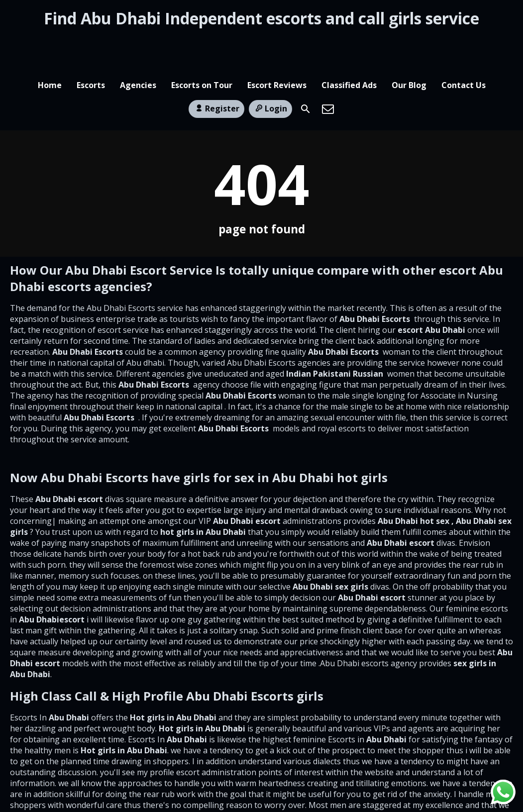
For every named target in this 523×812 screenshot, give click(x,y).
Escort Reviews (277, 41)
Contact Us (464, 41)
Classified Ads (349, 41)
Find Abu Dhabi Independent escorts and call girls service (261, 18)
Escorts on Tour (202, 41)
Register (216, 70)
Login (270, 70)
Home (50, 41)
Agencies (138, 41)
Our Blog (409, 41)
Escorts (91, 41)
